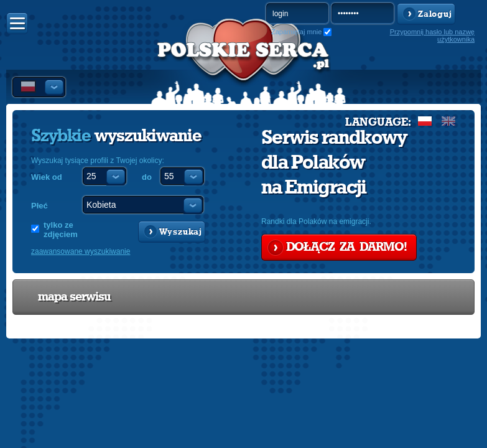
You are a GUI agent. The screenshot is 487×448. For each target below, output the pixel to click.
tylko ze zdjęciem (61, 230)
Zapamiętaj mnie (296, 32)
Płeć (39, 206)
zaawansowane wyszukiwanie (81, 251)
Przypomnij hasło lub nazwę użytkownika (432, 35)
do (147, 177)
